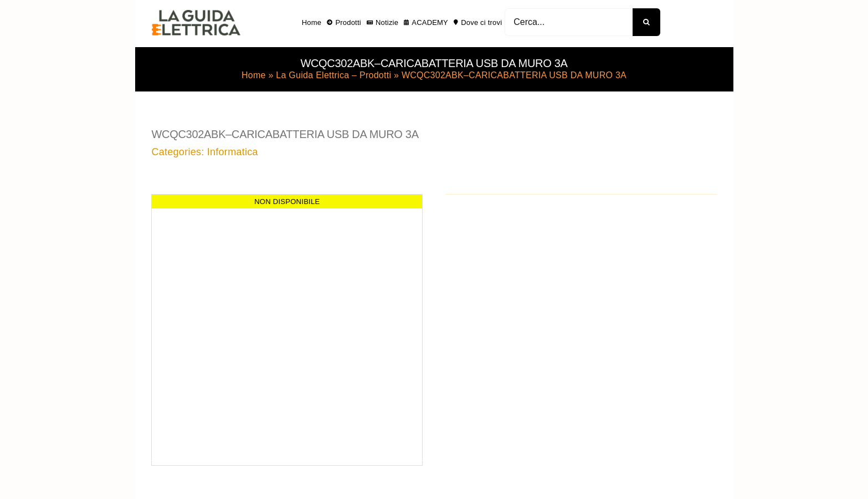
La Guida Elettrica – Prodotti (333, 75)
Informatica (233, 152)
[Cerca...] (569, 22)
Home (254, 75)
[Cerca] (646, 22)
